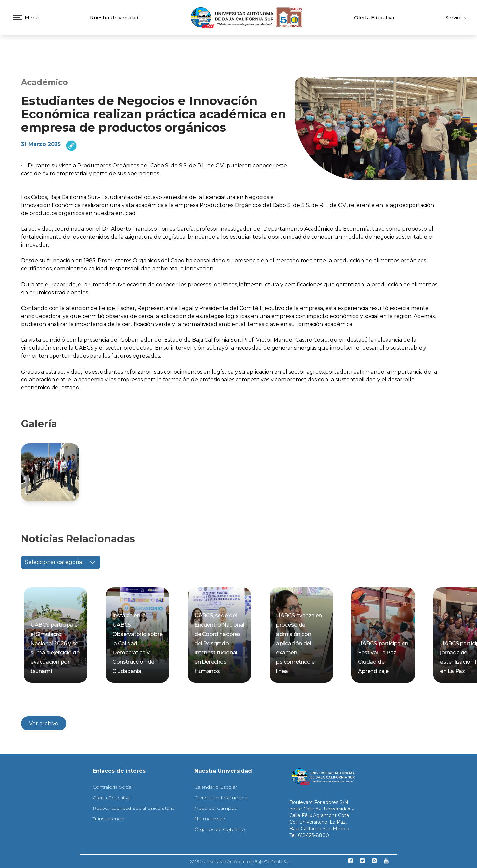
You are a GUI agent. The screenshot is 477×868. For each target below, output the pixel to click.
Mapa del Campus (215, 808)
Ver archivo (44, 723)
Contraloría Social (113, 787)
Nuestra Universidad (114, 18)
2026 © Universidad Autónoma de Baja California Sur (240, 862)
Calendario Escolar (216, 787)
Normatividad (210, 819)
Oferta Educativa (374, 18)
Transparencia (109, 819)
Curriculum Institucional (221, 798)
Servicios (456, 18)
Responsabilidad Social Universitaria (134, 808)
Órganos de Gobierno (220, 829)
